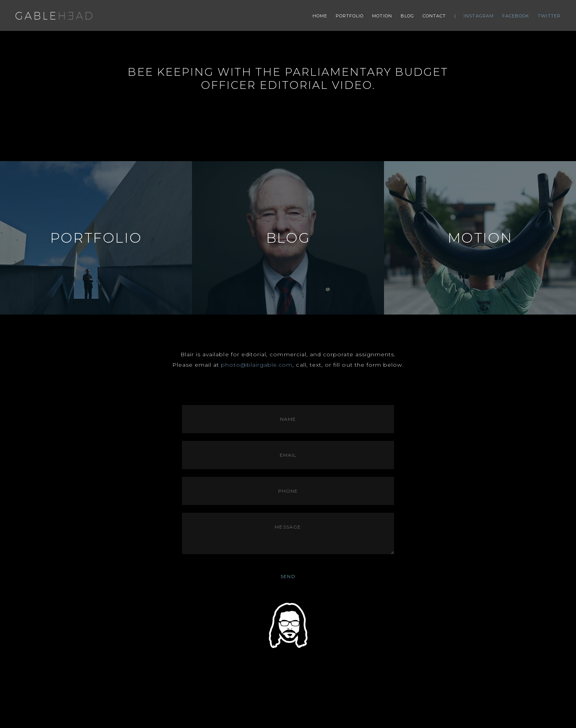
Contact (434, 16)
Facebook (516, 16)
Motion (382, 16)
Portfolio (350, 16)
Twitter (549, 16)
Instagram (479, 16)
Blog (407, 16)
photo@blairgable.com (257, 365)
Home (320, 16)
